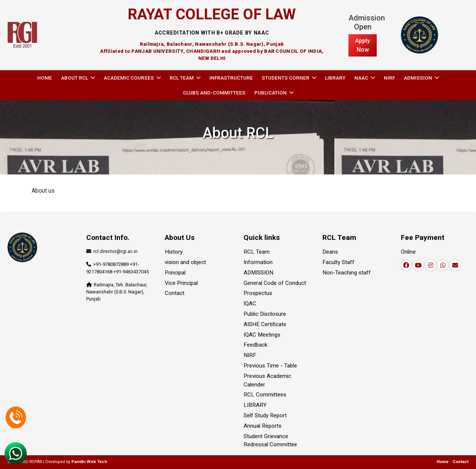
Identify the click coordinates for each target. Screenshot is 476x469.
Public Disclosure (265, 314)
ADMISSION (258, 273)
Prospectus (258, 293)
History (174, 252)
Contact (175, 293)
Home (45, 78)
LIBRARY (335, 78)
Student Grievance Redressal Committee (270, 441)
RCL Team (257, 252)
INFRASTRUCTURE (231, 78)
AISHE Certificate (265, 324)
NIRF (389, 78)
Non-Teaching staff (347, 273)
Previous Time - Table (270, 366)
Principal (175, 273)
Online (408, 252)
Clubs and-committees (214, 93)
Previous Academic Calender (267, 380)
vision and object (185, 262)
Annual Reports (263, 426)
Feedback (255, 345)
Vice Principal (181, 283)
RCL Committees (265, 395)
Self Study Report (265, 415)
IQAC (250, 303)
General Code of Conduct (275, 283)
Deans (330, 252)
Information (258, 262)
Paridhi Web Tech (89, 462)
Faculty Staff (338, 262)
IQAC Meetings (262, 335)
